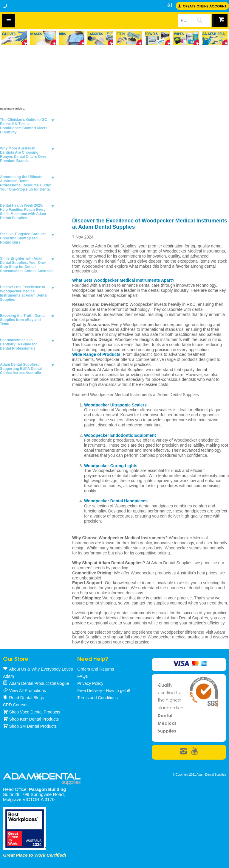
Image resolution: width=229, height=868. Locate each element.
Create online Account (205, 6)
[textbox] (183, 20)
